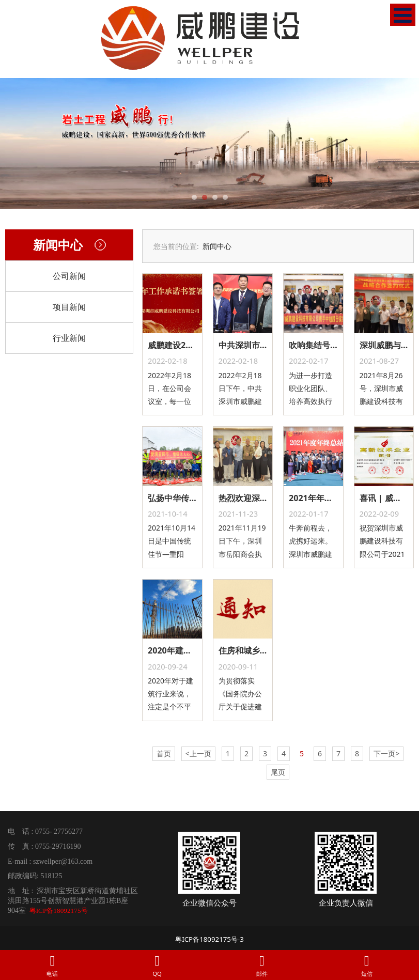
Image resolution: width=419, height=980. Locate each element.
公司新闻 (69, 276)
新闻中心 (217, 246)
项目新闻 (69, 307)
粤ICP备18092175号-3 (209, 939)
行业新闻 (69, 338)
